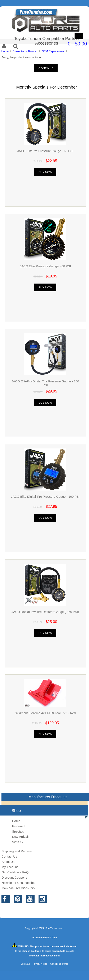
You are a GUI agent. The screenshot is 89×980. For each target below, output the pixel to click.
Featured (18, 826)
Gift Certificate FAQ (15, 872)
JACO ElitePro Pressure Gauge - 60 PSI (45, 151)
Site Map (25, 964)
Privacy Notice (40, 964)
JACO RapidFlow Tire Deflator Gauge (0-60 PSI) (45, 612)
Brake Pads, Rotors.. (25, 51)
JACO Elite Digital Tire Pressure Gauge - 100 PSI (45, 497)
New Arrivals (21, 837)
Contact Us (9, 856)
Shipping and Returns (17, 851)
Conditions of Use (59, 964)
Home (5, 51)
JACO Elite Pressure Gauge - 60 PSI (45, 266)
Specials (18, 831)
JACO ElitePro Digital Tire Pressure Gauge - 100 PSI (45, 383)
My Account (10, 867)
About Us (8, 862)
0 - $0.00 (77, 44)
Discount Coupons (14, 877)
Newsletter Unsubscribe (18, 883)
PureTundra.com (54, 928)
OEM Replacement (53, 51)
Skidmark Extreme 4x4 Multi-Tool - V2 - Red (45, 713)
